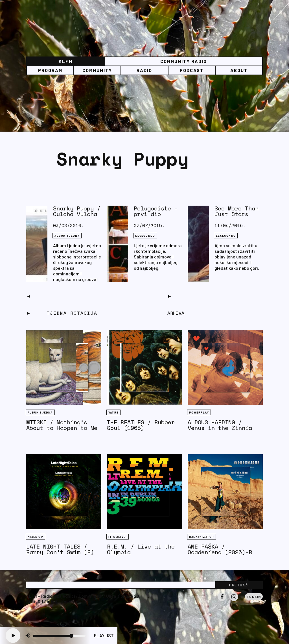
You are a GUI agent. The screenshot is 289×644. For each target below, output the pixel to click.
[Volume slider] (59, 636)
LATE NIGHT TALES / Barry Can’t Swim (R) (60, 549)
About (239, 70)
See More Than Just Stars (237, 211)
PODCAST (192, 70)
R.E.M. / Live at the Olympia (141, 549)
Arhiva (176, 313)
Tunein (254, 597)
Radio (144, 70)
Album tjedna (67, 236)
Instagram (234, 601)
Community (97, 70)
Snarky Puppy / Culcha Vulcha (77, 211)
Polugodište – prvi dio (156, 211)
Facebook (222, 601)
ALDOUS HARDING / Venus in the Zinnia (220, 425)
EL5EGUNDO (145, 236)
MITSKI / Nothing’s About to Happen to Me (62, 425)
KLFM (66, 61)
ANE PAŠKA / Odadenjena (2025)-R (220, 549)
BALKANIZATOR (202, 537)
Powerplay (199, 412)
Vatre (113, 412)
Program (50, 70)
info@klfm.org (61, 601)
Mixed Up (35, 537)
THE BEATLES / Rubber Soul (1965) (141, 425)
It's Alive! (118, 537)
